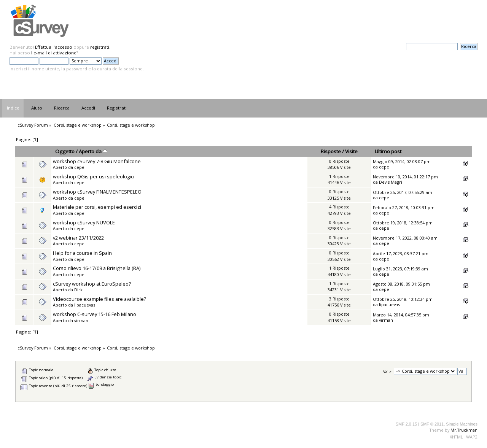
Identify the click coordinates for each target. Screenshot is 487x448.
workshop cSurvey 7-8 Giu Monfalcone (97, 161)
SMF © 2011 (432, 424)
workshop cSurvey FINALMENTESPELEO (97, 192)
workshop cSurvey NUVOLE (84, 222)
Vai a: (388, 371)
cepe (79, 167)
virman (81, 320)
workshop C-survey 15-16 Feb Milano (95, 314)
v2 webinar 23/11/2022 (78, 238)
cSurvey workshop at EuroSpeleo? (92, 284)
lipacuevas (85, 305)
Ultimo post (388, 151)
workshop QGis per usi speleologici (94, 176)
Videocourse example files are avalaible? (99, 299)
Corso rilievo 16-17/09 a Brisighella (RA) (97, 268)
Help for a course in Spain (82, 253)
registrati (100, 47)
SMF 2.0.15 (406, 424)
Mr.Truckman (464, 430)
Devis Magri (391, 182)
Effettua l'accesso (54, 47)
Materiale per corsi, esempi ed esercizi (97, 207)
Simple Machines (462, 424)
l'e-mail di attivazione (54, 53)
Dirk (78, 290)
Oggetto (65, 151)
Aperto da (93, 151)
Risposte (331, 151)
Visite (351, 151)
